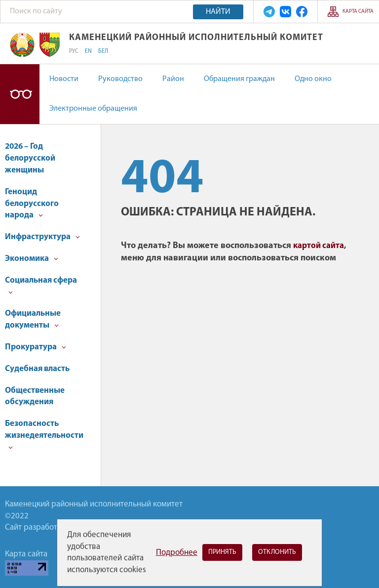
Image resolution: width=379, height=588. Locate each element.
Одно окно (313, 79)
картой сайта (319, 246)
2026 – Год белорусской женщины (30, 158)
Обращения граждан (239, 79)
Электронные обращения (93, 109)
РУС (74, 51)
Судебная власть (37, 369)
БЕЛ (103, 51)
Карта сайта (358, 12)
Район (173, 79)
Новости (64, 79)
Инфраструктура (42, 237)
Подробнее (177, 553)
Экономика (32, 259)
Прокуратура (36, 347)
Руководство (120, 79)
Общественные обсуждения (35, 397)
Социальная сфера (41, 285)
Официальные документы (33, 319)
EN (88, 51)
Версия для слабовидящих (20, 94)
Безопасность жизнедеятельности (44, 435)
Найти (218, 12)
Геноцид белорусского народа (32, 204)
